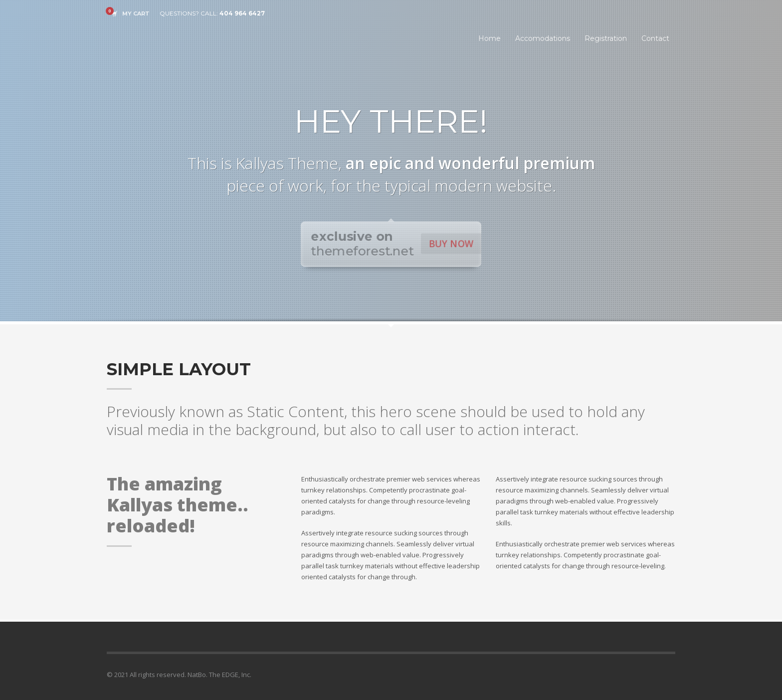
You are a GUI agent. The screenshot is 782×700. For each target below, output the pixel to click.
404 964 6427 (242, 13)
